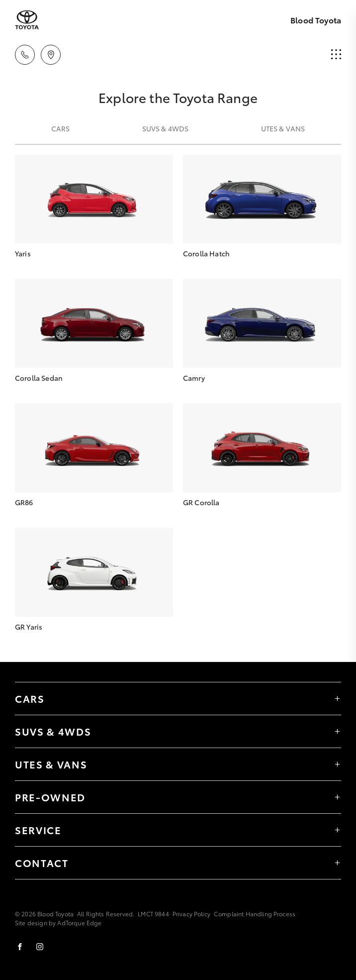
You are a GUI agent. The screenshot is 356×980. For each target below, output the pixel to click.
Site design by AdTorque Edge (58, 923)
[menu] (336, 55)
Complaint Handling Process (255, 914)
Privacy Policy (191, 914)
